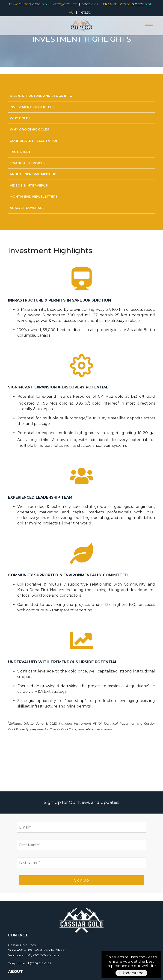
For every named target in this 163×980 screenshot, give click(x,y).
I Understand (131, 973)
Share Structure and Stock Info (41, 96)
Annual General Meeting (33, 174)
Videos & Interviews (29, 185)
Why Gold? (20, 118)
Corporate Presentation (34, 141)
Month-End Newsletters (34, 196)
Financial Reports (27, 163)
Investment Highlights (32, 107)
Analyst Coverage (27, 208)
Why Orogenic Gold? (30, 129)
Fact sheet (20, 152)
